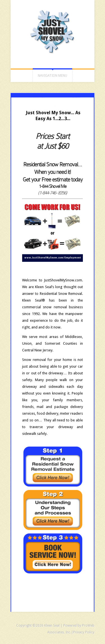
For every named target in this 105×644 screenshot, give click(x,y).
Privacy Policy (84, 632)
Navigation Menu (53, 76)
